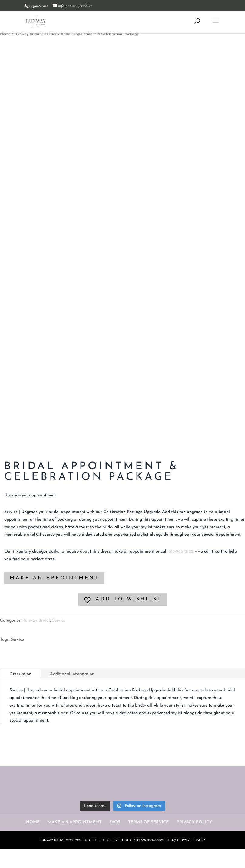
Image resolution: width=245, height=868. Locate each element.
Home (5, 34)
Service (51, 34)
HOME (33, 822)
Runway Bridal (27, 34)
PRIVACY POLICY (194, 822)
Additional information (72, 674)
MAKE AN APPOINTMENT (54, 578)
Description (20, 674)
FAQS (115, 822)
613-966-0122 (181, 552)
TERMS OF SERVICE (148, 822)
